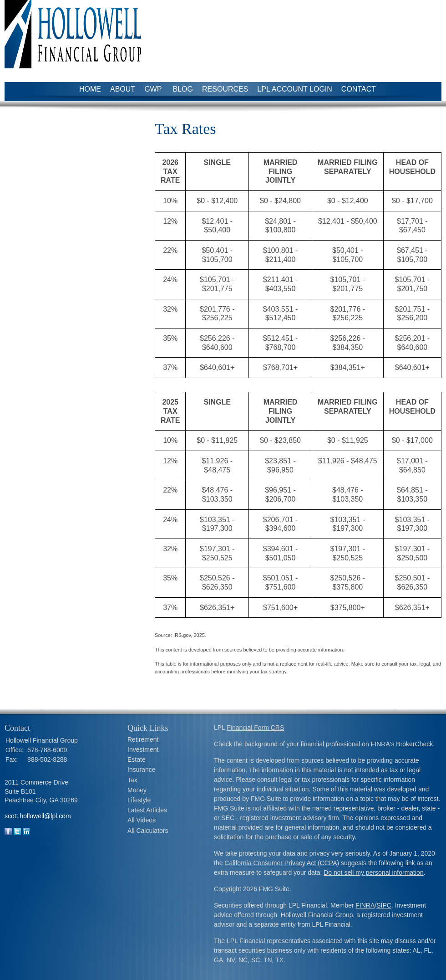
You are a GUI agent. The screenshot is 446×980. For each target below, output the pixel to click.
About (123, 89)
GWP (154, 89)
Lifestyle (139, 800)
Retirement (143, 739)
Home (90, 89)
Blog (183, 89)
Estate (137, 759)
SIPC (384, 905)
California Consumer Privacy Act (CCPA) (282, 863)
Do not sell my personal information (373, 872)
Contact (359, 89)
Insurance (141, 770)
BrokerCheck (414, 744)
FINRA (365, 905)
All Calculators (148, 831)
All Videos (142, 820)
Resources (225, 89)
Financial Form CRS (255, 728)
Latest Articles (147, 810)
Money (137, 790)
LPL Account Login (295, 89)
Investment (143, 749)
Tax (132, 780)
